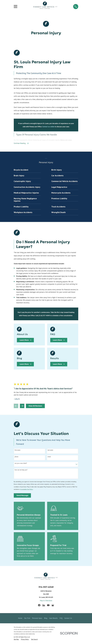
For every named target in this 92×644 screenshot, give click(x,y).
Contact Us (68, 619)
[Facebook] (39, 606)
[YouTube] (48, 606)
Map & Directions (46, 601)
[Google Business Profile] (53, 606)
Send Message (22, 496)
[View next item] (22, 406)
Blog (46, 619)
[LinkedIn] (44, 606)
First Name (18, 451)
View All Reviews (35, 407)
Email (49, 457)
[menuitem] (27, 170)
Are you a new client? (21, 464)
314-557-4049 (46, 588)
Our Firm (27, 619)
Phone (16, 457)
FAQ (61, 619)
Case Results (53, 619)
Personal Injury (37, 619)
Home (20, 619)
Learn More (25, 341)
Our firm (17, 140)
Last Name (50, 451)
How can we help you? (21, 471)
